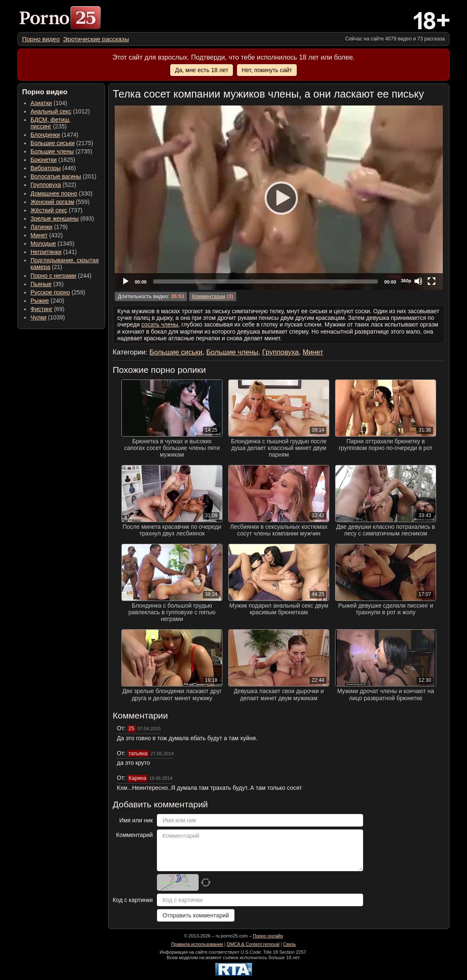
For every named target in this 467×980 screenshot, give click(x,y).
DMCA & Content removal (253, 944)
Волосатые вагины (56, 176)
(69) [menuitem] (47, 309)
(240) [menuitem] (47, 301)
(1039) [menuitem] (48, 317)
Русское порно (50, 292)
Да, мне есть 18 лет (202, 70)
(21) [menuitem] (64, 264)
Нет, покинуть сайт (267, 70)
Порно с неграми (53, 276)
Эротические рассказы (96, 39)
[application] (279, 198)
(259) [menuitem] (58, 292)
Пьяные (41, 284)
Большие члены (52, 151)
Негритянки (46, 252)
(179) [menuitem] (49, 227)
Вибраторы (45, 168)
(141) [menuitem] (54, 252)
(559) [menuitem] (60, 202)
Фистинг (42, 309)
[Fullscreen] (432, 281)
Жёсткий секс (49, 210)
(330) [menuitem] (62, 193)
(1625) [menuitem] (53, 160)
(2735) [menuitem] (61, 151)
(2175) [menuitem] (62, 143)
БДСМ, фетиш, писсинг (50, 123)
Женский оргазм (52, 202)
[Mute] (418, 281)
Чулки (38, 317)
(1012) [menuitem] (60, 111)
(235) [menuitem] (50, 123)
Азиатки (41, 103)
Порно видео (41, 39)
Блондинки (45, 135)
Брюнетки (44, 160)
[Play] (279, 198)
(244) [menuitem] (61, 276)
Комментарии (208, 297)
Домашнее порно (54, 193)
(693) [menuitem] (62, 219)
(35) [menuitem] (47, 284)
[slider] (265, 281)
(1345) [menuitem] (52, 244)
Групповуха (46, 185)
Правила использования (197, 944)
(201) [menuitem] (63, 176)
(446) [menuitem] (53, 168)
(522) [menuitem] (53, 185)
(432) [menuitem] (47, 235)
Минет (39, 235)
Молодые (43, 244)
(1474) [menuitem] (54, 135)
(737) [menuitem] (56, 210)
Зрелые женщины (55, 219)
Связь (289, 944)
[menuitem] (41, 39)
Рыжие (40, 301)
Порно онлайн (268, 936)
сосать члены (160, 324)
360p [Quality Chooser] (406, 281)
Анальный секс (51, 111)
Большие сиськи (53, 143)
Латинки (42, 227)
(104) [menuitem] (49, 103)
